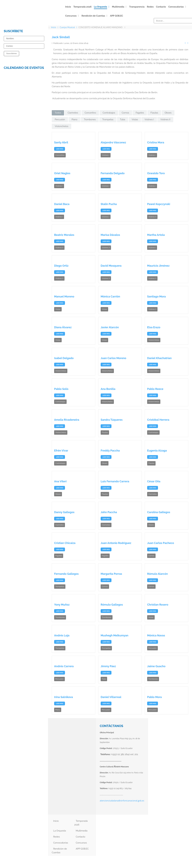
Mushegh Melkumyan (114, 635)
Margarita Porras (111, 574)
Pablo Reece (155, 389)
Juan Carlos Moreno (113, 358)
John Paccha (109, 512)
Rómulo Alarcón (157, 574)
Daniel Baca (62, 204)
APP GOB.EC (82, 849)
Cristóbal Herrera (158, 420)
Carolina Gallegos (159, 512)
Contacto (80, 837)
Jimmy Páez (108, 666)
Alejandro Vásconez (113, 142)
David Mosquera (111, 266)
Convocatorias (61, 843)
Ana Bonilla (108, 389)
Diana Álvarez (63, 327)
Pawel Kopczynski (159, 204)
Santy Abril (61, 142)
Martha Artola (156, 235)
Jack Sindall (61, 37)
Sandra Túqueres (112, 420)
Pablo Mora (154, 697)
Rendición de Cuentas (59, 851)
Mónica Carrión (110, 296)
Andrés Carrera (64, 666)
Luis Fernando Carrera (115, 481)
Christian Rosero (158, 605)
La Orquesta (60, 831)
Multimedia (82, 831)
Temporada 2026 (81, 823)
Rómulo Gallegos (112, 605)
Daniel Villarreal (111, 697)
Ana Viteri (60, 481)
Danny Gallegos (64, 512)
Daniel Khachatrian (159, 358)
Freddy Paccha (110, 451)
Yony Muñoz (62, 605)
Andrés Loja (62, 635)
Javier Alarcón (110, 327)
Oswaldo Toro (156, 173)
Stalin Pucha (109, 204)
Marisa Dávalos (110, 235)
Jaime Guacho (156, 666)
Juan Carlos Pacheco (161, 543)
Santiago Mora (156, 296)
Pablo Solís (61, 389)
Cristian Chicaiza (65, 543)
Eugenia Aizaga (157, 451)
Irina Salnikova (64, 697)
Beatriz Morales (64, 235)
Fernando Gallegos (66, 574)
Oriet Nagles (62, 173)
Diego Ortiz (61, 266)
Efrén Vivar (61, 451)
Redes (57, 837)
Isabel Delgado (64, 358)
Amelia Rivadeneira (67, 420)
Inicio (56, 821)
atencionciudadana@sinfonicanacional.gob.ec (122, 801)
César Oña (154, 481)
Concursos (81, 843)
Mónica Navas (156, 635)
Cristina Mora (156, 142)
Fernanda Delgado (113, 173)
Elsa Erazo (154, 327)
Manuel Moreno (64, 296)
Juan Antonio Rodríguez (116, 543)
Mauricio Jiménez (158, 266)
